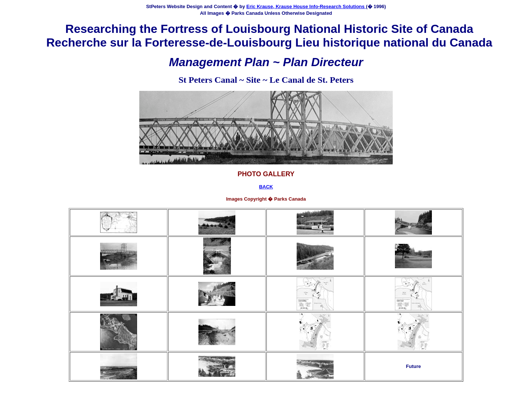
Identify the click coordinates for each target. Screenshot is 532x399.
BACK (266, 187)
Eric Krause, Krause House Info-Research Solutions (306, 6)
